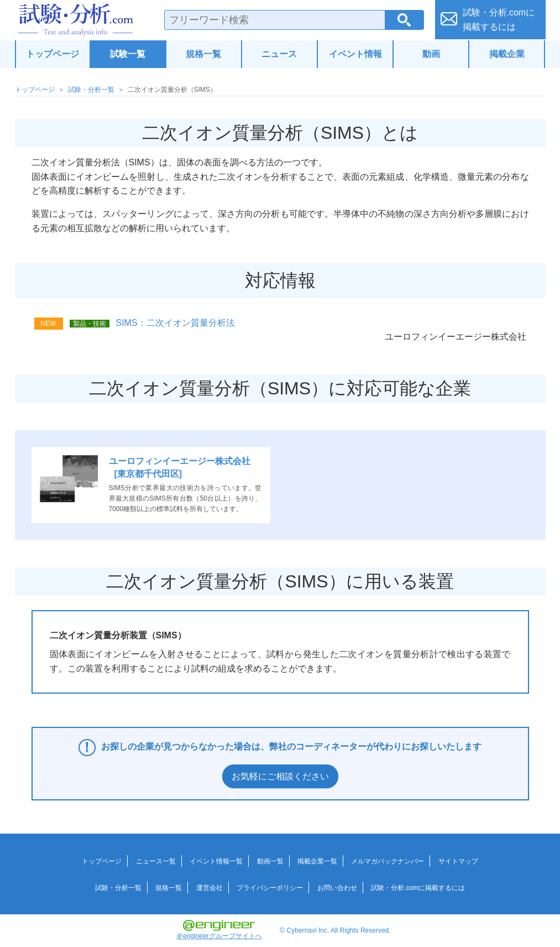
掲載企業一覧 (317, 861)
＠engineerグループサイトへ (219, 930)
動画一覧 (270, 861)
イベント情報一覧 (216, 861)
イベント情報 (355, 54)
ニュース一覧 (156, 861)
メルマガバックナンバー (388, 861)
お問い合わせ (337, 888)
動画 (431, 54)
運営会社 (210, 888)
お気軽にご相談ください (280, 776)
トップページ (53, 54)
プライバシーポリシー (270, 888)
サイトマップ (458, 861)
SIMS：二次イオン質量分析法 (176, 323)
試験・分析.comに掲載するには (418, 888)
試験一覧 (128, 54)
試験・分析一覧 (91, 90)
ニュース (279, 54)
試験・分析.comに (499, 20)
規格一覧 (203, 54)
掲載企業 (507, 54)
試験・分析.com (76, 20)
